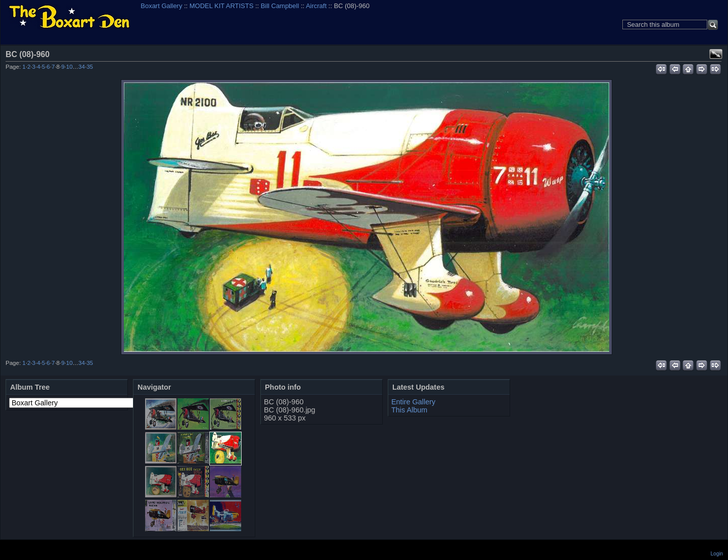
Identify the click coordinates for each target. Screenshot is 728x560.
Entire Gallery (413, 402)
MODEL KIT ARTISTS (221, 6)
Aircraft (316, 6)
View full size (716, 54)
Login (717, 554)
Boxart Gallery (161, 6)
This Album (409, 410)
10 (70, 67)
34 (82, 67)
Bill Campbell (280, 6)
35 (90, 67)
